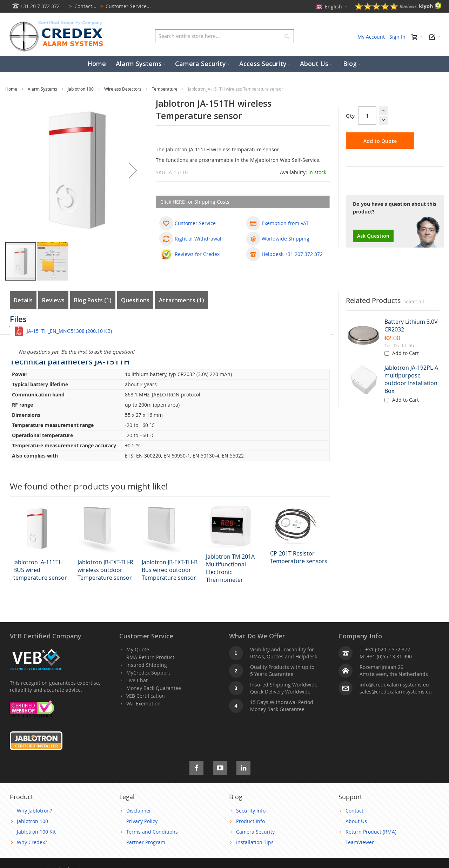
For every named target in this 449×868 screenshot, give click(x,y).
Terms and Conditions (152, 832)
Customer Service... (124, 6)
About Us (356, 821)
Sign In (397, 37)
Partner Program (146, 842)
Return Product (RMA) (371, 832)
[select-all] (414, 302)
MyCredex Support (148, 673)
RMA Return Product (150, 657)
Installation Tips (255, 842)
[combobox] (225, 36)
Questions (135, 300)
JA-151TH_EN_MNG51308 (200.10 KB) (69, 331)
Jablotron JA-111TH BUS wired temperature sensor (40, 570)
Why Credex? (32, 842)
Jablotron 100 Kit (36, 832)
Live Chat (137, 680)
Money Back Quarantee (154, 688)
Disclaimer (139, 811)
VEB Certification (146, 696)
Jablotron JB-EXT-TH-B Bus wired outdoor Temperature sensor (170, 570)
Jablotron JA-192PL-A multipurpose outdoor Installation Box (411, 379)
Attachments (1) (182, 300)
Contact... (82, 6)
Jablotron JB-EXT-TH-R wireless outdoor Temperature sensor (105, 570)
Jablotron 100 (81, 89)
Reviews (53, 300)
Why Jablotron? (34, 811)
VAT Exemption (143, 703)
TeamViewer (360, 842)
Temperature (165, 89)
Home (12, 89)
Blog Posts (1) (93, 300)
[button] (133, 170)
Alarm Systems (43, 89)
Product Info (250, 821)
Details (23, 300)
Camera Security (255, 832)
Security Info (251, 811)
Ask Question (373, 236)
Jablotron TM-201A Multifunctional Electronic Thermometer (230, 568)
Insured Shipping (147, 665)
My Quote (138, 649)
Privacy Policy (142, 821)
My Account (371, 37)
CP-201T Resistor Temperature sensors (299, 557)
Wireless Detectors (123, 89)
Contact (354, 811)
